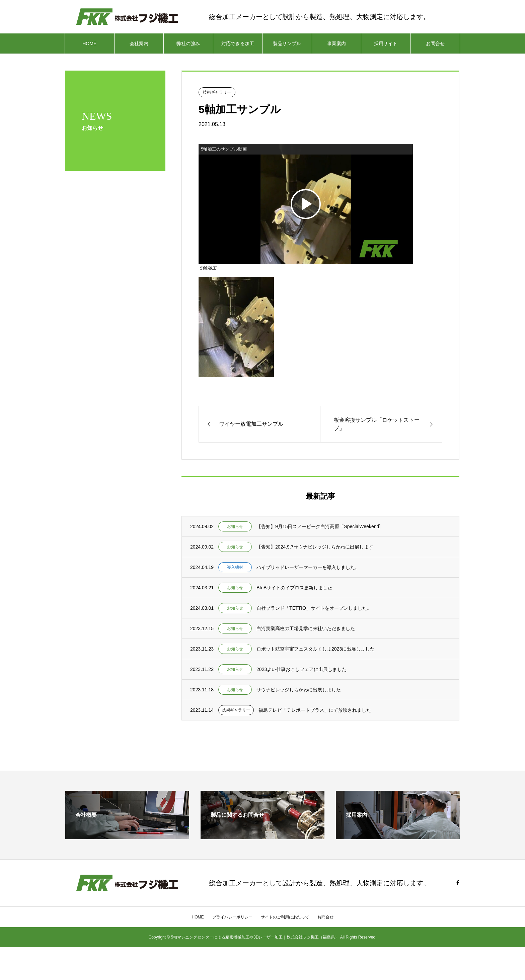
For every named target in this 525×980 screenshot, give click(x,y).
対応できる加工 (238, 43)
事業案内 (336, 43)
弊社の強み (188, 43)
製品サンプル (287, 43)
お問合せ (435, 43)
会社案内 (139, 43)
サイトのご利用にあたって (285, 917)
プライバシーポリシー (232, 917)
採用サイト (386, 43)
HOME (89, 43)
